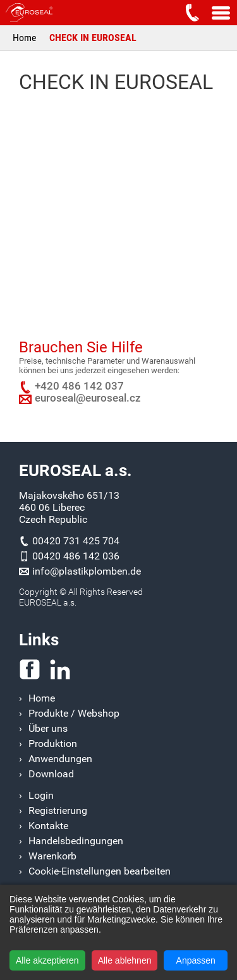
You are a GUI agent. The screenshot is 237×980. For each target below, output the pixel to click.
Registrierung (58, 810)
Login (41, 795)
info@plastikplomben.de (87, 571)
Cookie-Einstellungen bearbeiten (100, 871)
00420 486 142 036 (76, 556)
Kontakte (48, 826)
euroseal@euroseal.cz (88, 398)
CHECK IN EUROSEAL (93, 38)
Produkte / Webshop (74, 713)
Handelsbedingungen (76, 841)
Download (51, 774)
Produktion (53, 744)
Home (25, 38)
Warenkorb (52, 856)
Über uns (48, 728)
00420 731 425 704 (76, 541)
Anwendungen (60, 759)
